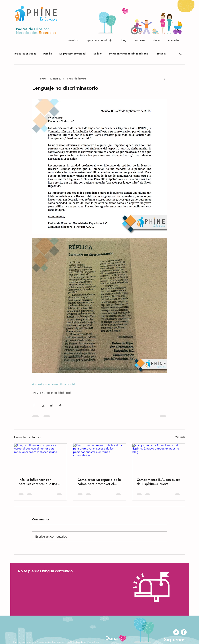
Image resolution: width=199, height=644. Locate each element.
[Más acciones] (165, 79)
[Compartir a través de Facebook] (34, 405)
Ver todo (180, 437)
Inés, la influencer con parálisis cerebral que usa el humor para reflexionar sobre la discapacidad (40, 482)
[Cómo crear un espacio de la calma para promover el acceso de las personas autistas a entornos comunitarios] (99, 458)
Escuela (161, 54)
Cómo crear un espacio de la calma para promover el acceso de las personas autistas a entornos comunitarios (99, 482)
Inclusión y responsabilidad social (129, 54)
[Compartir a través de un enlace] (61, 405)
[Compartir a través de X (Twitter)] (43, 405)
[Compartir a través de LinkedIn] (52, 405)
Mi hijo (98, 54)
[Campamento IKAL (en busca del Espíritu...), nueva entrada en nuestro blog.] (159, 458)
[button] (140, 38)
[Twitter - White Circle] (176, 632)
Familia (48, 54)
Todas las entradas (25, 54)
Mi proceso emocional (73, 54)
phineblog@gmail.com (87, 642)
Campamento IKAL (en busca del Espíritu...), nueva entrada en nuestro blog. (159, 482)
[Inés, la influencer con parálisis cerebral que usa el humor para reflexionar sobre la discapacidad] (41, 458)
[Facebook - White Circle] (184, 632)
